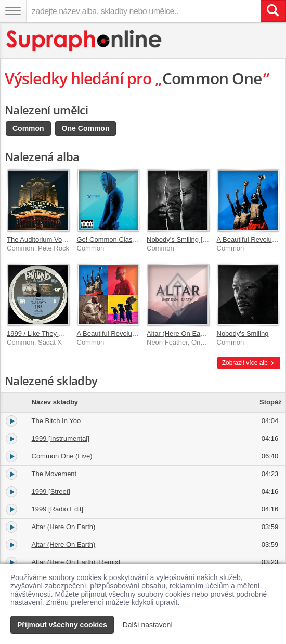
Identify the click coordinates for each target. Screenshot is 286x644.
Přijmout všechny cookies (62, 625)
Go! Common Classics (110, 239)
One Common (86, 128)
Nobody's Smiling (243, 333)
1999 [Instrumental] (61, 438)
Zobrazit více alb (249, 363)
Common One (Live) (62, 456)
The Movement (54, 474)
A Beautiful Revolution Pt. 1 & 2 (124, 333)
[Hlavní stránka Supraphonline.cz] (84, 41)
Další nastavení (148, 625)
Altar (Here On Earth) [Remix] (76, 562)
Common (28, 128)
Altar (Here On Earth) (179, 333)
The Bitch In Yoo (56, 421)
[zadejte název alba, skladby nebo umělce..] (143, 11)
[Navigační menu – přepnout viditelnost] (13, 11)
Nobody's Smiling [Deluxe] (186, 239)
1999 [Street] (51, 491)
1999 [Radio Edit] (58, 509)
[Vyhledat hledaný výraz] (273, 11)
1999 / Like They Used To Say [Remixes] (68, 333)
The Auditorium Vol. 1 (39, 239)
